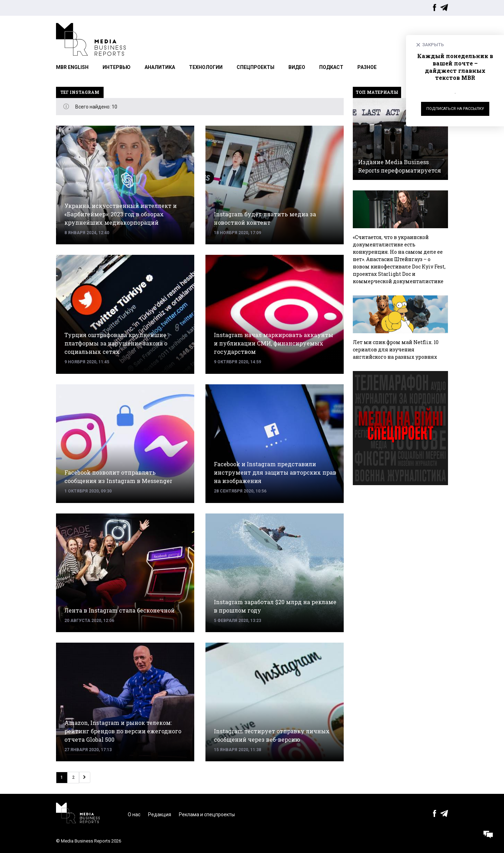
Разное (367, 67)
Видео (297, 67)
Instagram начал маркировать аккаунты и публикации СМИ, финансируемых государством (274, 343)
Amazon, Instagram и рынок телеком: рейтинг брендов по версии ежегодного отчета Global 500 (123, 731)
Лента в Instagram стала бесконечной (120, 610)
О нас (134, 814)
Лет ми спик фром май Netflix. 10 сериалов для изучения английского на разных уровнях (396, 349)
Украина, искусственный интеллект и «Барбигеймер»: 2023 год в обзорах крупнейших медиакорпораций (121, 214)
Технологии (206, 67)
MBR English (72, 67)
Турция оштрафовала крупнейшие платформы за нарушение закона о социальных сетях (116, 343)
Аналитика (160, 67)
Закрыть (433, 45)
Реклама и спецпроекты (207, 814)
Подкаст (331, 67)
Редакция (160, 814)
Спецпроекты (255, 67)
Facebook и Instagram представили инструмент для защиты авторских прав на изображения (275, 472)
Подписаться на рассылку (455, 109)
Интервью (117, 67)
